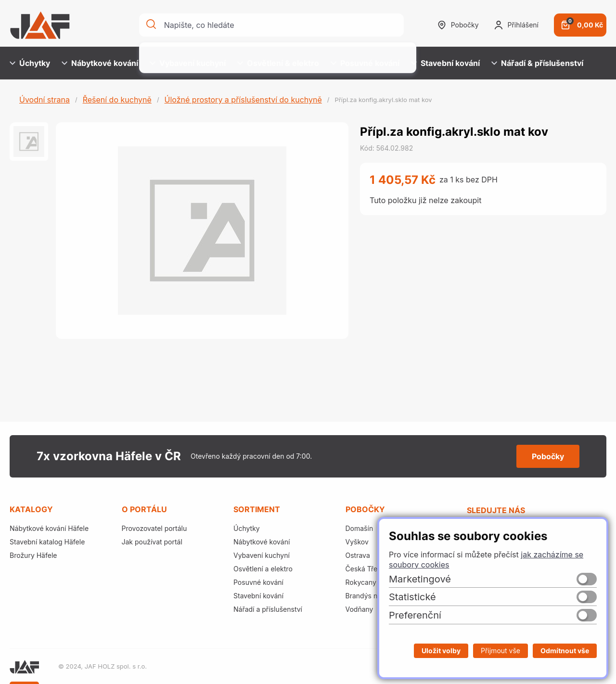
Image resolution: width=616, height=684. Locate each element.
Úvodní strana (45, 100)
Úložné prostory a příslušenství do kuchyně (243, 100)
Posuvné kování (365, 63)
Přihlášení (516, 25)
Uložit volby (441, 651)
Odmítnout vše (565, 651)
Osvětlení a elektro (263, 569)
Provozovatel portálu (154, 528)
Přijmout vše (500, 651)
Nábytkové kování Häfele (49, 528)
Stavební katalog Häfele (47, 542)
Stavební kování (445, 63)
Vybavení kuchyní (188, 63)
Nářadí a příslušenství (268, 609)
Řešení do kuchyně (117, 100)
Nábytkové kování (100, 63)
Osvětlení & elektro (278, 63)
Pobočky (458, 25)
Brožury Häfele (33, 555)
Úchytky (30, 63)
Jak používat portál (152, 542)
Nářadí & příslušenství (537, 63)
